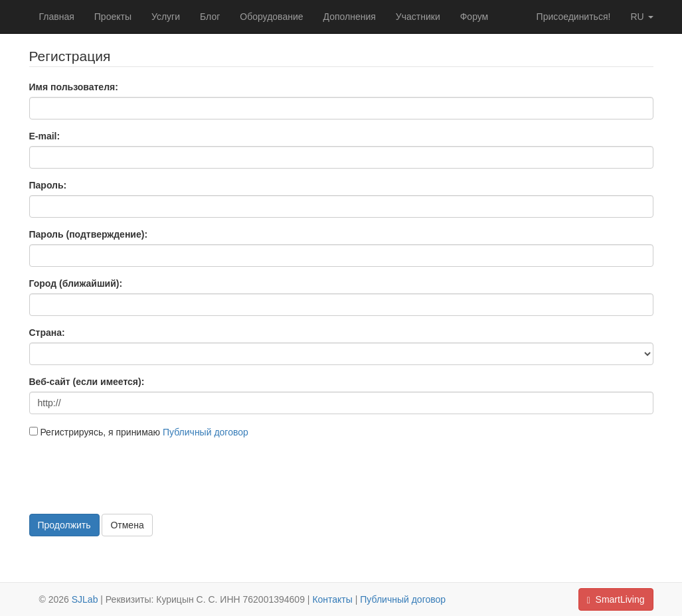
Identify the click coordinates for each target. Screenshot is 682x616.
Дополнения (350, 17)
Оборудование (271, 17)
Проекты (113, 17)
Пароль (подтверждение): (89, 234)
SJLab (85, 599)
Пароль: (48, 185)
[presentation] (130, 475)
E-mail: (45, 136)
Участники (418, 17)
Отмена (127, 525)
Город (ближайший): (76, 283)
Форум (474, 17)
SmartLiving (616, 600)
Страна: (47, 333)
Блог (210, 17)
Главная (57, 17)
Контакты (332, 599)
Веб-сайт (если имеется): (87, 382)
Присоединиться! (574, 17)
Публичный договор (206, 432)
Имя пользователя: (74, 87)
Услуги (166, 17)
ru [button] (641, 17)
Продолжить (64, 525)
